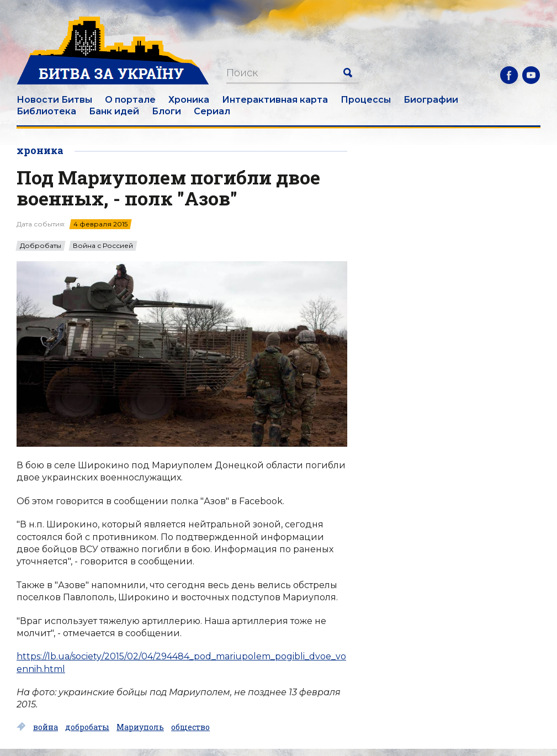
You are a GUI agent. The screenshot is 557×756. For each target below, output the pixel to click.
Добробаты (41, 246)
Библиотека (46, 111)
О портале (130, 100)
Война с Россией (103, 246)
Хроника (189, 100)
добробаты (87, 727)
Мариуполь (140, 727)
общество (190, 727)
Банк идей (114, 111)
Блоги (166, 111)
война (46, 727)
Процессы (366, 100)
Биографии (431, 100)
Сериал (212, 111)
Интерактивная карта (275, 100)
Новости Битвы (54, 100)
